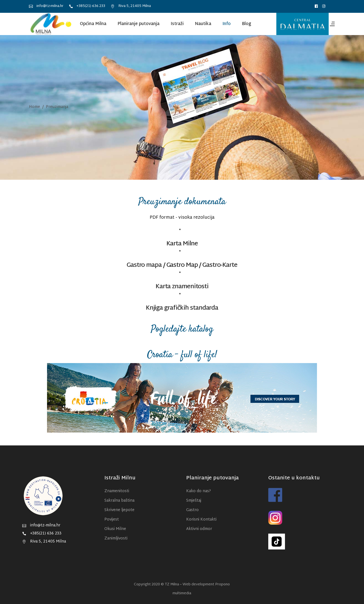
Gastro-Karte (220, 265)
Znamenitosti (117, 491)
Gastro (192, 510)
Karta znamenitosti (182, 287)
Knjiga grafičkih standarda (182, 308)
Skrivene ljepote (119, 510)
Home (35, 107)
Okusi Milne (115, 529)
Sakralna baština (119, 501)
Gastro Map (182, 265)
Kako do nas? (199, 491)
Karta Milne (182, 244)
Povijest (112, 520)
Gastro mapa (144, 265)
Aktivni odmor (199, 529)
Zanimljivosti (116, 538)
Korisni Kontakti (201, 520)
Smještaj (194, 501)
